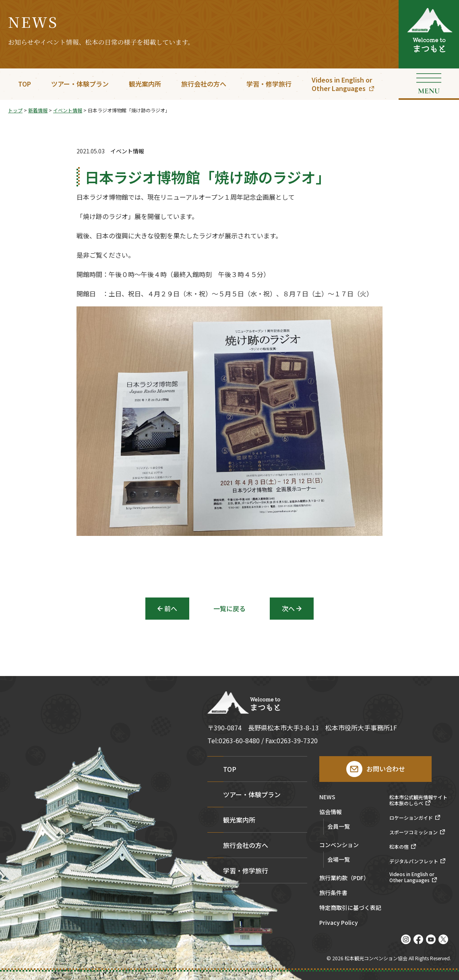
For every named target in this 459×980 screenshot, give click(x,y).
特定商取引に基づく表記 (350, 908)
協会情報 (331, 812)
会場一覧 (339, 859)
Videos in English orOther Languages (342, 84)
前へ (171, 608)
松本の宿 (399, 847)
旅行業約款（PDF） (344, 878)
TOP (25, 84)
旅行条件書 (333, 893)
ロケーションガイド (411, 818)
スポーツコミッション (414, 832)
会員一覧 (339, 826)
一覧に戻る (229, 608)
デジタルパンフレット (414, 861)
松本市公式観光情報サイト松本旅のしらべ (418, 800)
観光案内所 (145, 84)
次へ (288, 608)
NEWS (327, 797)
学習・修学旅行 (269, 84)
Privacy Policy (339, 923)
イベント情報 (127, 151)
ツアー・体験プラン (80, 84)
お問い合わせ (386, 769)
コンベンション (339, 845)
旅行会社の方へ (204, 84)
